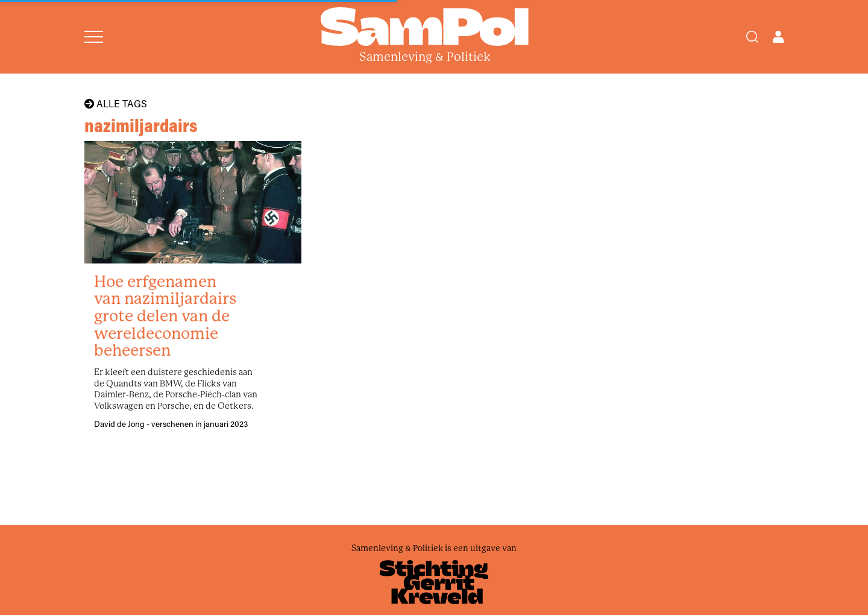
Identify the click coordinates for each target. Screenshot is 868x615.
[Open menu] (94, 37)
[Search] (752, 37)
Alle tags (116, 104)
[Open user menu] (778, 37)
